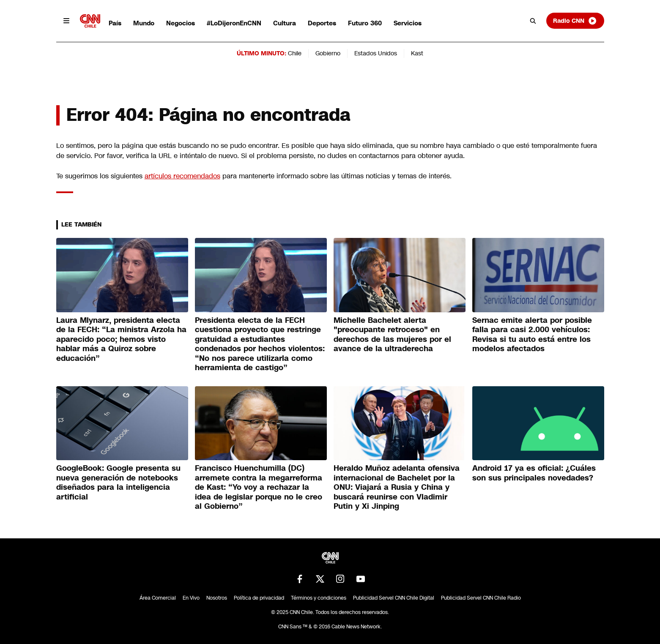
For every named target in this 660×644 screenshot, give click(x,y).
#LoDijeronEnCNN (234, 23)
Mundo (144, 23)
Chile (295, 53)
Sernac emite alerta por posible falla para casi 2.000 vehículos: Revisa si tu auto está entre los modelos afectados (532, 335)
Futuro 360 (365, 23)
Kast (417, 53)
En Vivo (191, 598)
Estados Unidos (376, 53)
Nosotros (217, 598)
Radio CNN (575, 21)
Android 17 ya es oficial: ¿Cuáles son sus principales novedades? (534, 473)
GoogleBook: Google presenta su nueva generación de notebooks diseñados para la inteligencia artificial (118, 483)
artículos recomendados (182, 176)
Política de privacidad (259, 598)
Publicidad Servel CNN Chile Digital (394, 598)
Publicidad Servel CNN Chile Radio (481, 598)
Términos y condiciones (319, 598)
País (115, 23)
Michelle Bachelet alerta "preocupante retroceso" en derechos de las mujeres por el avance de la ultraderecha (392, 335)
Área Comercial (158, 598)
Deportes (322, 23)
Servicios (408, 23)
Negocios (181, 23)
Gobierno (328, 53)
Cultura (285, 23)
